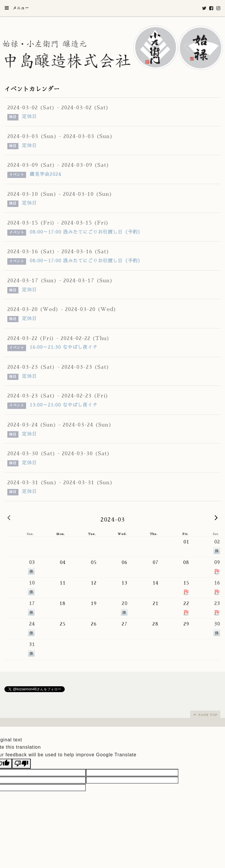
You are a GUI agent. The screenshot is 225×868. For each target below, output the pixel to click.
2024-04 (216, 517)
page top (205, 714)
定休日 (29, 117)
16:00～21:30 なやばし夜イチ (64, 347)
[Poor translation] (21, 764)
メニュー (17, 8)
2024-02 (9, 517)
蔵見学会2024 (45, 174)
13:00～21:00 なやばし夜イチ (64, 405)
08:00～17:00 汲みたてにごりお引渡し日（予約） (86, 232)
